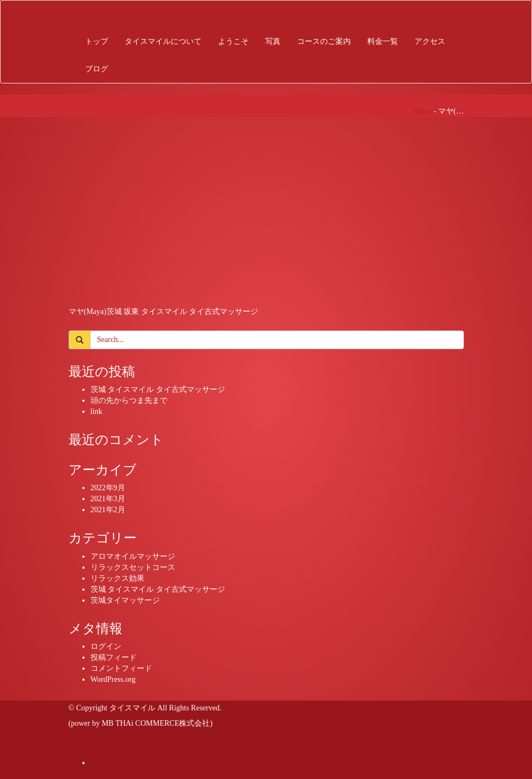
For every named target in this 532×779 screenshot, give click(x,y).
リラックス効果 (117, 578)
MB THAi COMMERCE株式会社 (156, 723)
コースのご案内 (324, 41)
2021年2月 (108, 510)
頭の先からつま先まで (129, 400)
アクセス (430, 41)
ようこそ (233, 41)
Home (422, 111)
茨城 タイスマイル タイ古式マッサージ (158, 389)
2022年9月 (108, 488)
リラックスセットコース (133, 567)
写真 (273, 41)
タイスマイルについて (163, 41)
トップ (97, 41)
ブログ (97, 69)
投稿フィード (114, 657)
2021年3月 (108, 499)
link (97, 411)
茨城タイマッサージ (125, 600)
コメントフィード (121, 668)
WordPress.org (113, 679)
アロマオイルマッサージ (133, 556)
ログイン (106, 646)
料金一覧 (383, 41)
